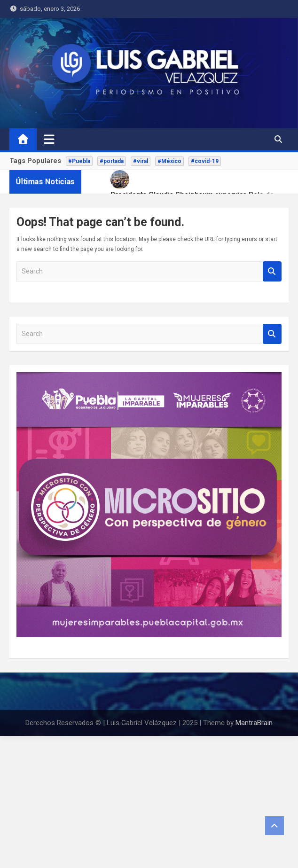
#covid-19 (205, 161)
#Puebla (79, 161)
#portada (112, 161)
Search (272, 271)
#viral (141, 161)
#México (169, 161)
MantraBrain (254, 723)
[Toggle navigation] (49, 139)
